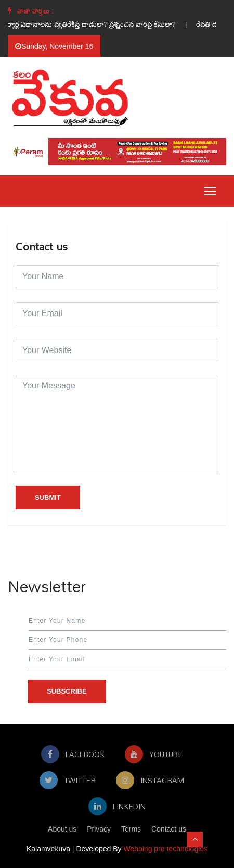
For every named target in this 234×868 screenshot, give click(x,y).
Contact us (169, 829)
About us (62, 829)
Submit (48, 498)
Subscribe (67, 691)
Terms (131, 829)
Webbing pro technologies (165, 849)
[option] (100, 24)
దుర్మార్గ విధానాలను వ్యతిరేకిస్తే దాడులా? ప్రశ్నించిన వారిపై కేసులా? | (100, 24)
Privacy (99, 829)
